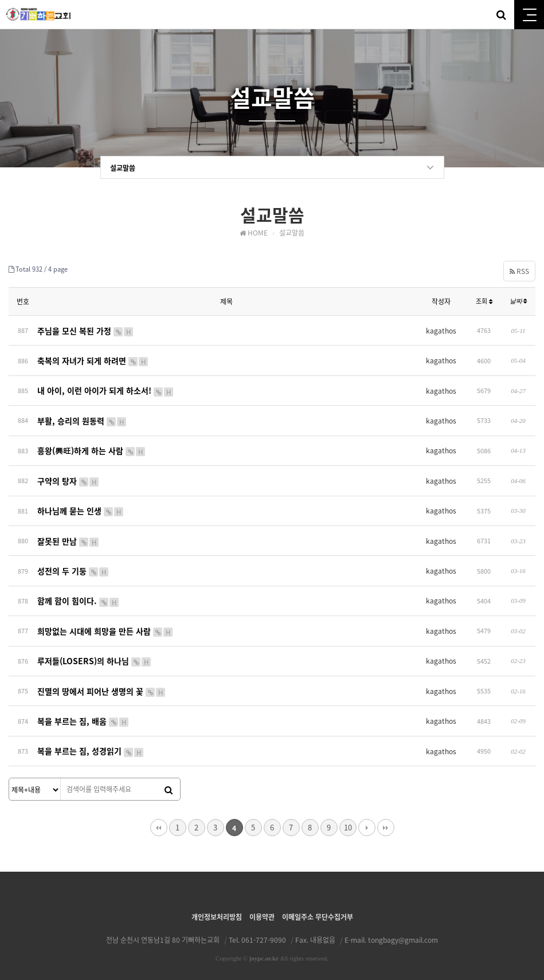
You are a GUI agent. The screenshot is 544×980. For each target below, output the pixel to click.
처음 (159, 817)
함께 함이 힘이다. (79, 594)
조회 (484, 302)
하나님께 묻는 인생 (81, 506)
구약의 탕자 (69, 477)
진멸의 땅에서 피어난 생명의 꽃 (102, 682)
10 (348, 817)
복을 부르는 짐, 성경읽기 (91, 741)
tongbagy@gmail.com (403, 930)
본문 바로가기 (0, 0)
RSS (519, 271)
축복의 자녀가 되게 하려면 (93, 359)
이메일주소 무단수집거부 (318, 907)
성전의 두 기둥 (73, 565)
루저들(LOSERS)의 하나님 (95, 653)
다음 (367, 817)
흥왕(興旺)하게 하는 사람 (92, 448)
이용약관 (262, 907)
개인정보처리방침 (217, 907)
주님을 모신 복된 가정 (86, 330)
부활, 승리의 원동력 (82, 418)
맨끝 (386, 817)
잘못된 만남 (69, 535)
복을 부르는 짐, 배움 (83, 712)
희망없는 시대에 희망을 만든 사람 (105, 624)
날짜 (518, 301)
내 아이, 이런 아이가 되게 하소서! (106, 389)
